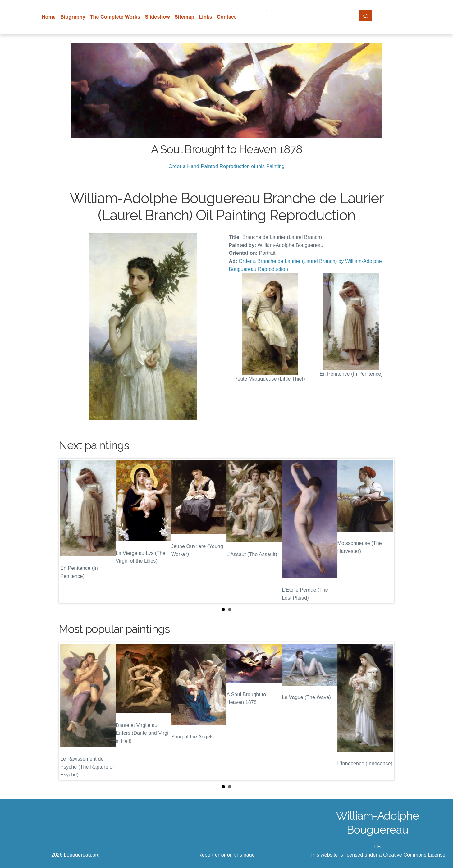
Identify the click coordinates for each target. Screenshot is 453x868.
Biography (73, 17)
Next (385, 531)
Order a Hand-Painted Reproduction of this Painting (226, 166)
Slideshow (157, 17)
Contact (226, 17)
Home (49, 17)
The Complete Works (115, 17)
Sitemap (184, 17)
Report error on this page (226, 855)
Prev (68, 531)
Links (206, 17)
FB (378, 847)
